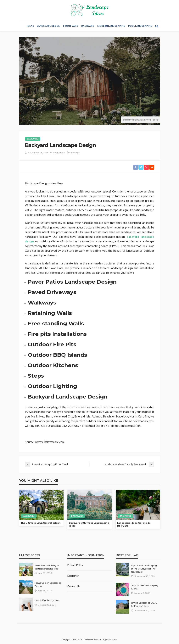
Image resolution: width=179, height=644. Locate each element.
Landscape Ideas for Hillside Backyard (134, 524)
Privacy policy (75, 565)
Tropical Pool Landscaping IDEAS (145, 587)
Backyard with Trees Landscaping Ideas (89, 524)
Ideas (30, 26)
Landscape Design (48, 26)
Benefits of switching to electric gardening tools (47, 567)
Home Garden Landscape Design (48, 584)
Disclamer (73, 576)
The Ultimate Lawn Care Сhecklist (41, 523)
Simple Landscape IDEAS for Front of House (144, 604)
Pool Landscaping (140, 26)
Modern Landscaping (111, 26)
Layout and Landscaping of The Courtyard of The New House (144, 569)
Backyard (88, 26)
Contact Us (74, 586)
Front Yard (71, 26)
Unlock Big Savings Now (47, 600)
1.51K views (59, 153)
